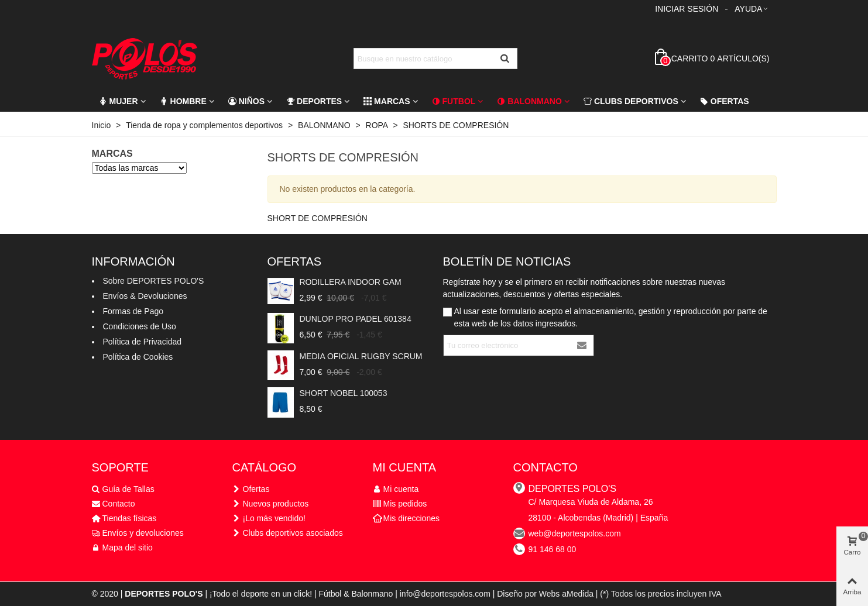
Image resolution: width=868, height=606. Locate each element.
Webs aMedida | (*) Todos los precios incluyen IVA (630, 594)
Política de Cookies (138, 357)
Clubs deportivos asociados (288, 533)
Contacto (114, 504)
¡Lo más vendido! (269, 519)
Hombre (183, 101)
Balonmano (529, 101)
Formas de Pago (133, 311)
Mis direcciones (406, 519)
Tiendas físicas (124, 519)
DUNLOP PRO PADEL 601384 (356, 319)
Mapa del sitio (122, 548)
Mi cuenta (396, 489)
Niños (246, 101)
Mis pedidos (400, 504)
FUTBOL (454, 101)
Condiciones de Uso (140, 326)
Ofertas (725, 101)
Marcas (387, 101)
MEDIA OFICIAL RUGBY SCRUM (361, 356)
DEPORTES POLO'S (572, 489)
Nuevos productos (271, 504)
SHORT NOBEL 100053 (344, 393)
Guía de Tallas (123, 489)
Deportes (314, 101)
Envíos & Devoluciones (145, 296)
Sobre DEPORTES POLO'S (154, 281)
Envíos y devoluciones (138, 533)
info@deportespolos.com (445, 594)
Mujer (119, 101)
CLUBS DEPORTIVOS (631, 101)
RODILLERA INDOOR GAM (351, 282)
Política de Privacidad (143, 342)
